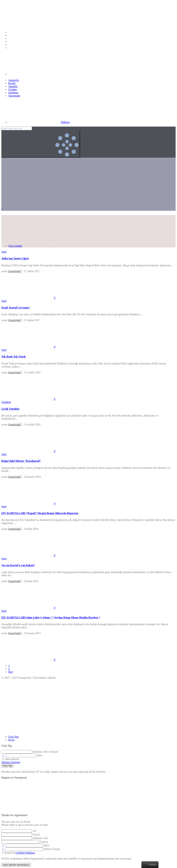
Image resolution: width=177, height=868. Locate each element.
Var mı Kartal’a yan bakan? (18, 565)
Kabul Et (19, 853)
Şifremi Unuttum (11, 762)
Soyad (36, 834)
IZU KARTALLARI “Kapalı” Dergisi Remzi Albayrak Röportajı (40, 513)
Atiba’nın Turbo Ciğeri (15, 258)
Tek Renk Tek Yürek (14, 357)
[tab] (13, 737)
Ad (34, 831)
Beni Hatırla (11, 759)
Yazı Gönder (15, 246)
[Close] (27, 731)
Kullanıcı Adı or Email (45, 752)
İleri (11, 672)
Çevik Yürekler (10, 409)
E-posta (44, 842)
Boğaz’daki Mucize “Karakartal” (21, 461)
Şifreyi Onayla (52, 849)
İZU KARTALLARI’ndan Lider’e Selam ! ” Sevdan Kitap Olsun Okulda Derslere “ (51, 617)
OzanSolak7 (15, 271)
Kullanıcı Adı (40, 838)
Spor (4, 252)
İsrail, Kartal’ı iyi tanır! (16, 308)
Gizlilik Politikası (25, 853)
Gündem (6, 402)
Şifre (39, 755)
